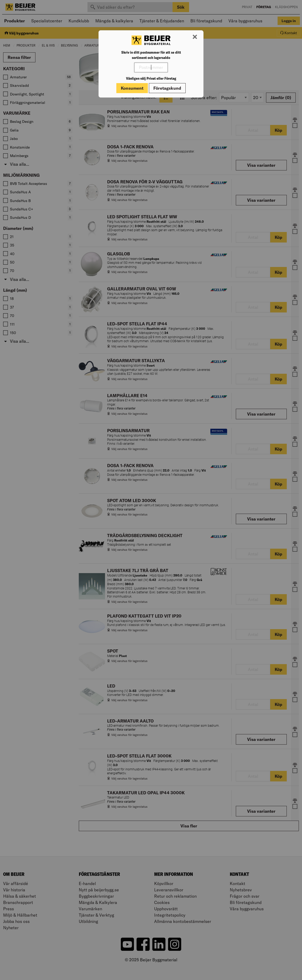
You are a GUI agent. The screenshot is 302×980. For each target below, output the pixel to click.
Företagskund (167, 88)
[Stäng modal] (195, 37)
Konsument (132, 88)
